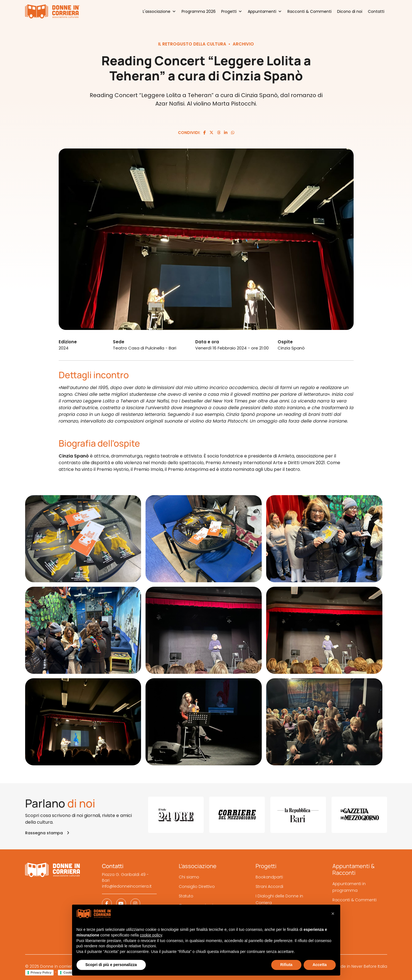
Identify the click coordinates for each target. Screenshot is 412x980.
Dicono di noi (350, 11)
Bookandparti (269, 877)
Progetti (232, 11)
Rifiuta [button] (286, 965)
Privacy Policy (41, 972)
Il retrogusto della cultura (192, 44)
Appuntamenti (265, 11)
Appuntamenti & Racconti (353, 869)
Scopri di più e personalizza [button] (111, 965)
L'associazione (159, 11)
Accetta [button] (320, 965)
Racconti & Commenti (309, 11)
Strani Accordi (269, 886)
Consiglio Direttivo (197, 886)
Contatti (376, 11)
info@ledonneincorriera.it (127, 886)
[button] (333, 914)
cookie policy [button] (151, 935)
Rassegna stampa (47, 833)
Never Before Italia (369, 966)
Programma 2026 (199, 11)
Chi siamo (189, 877)
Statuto (186, 896)
